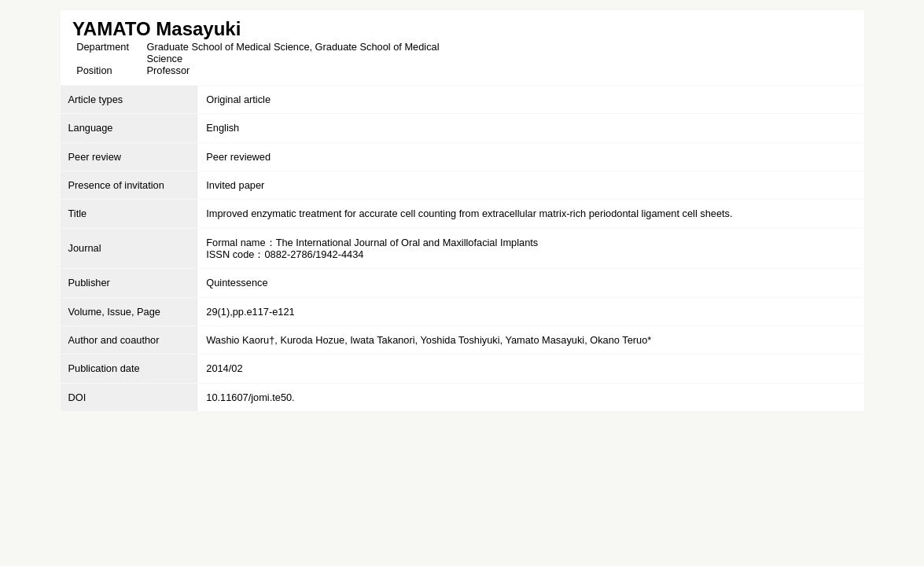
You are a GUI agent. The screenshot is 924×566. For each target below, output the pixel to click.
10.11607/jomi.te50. (250, 397)
